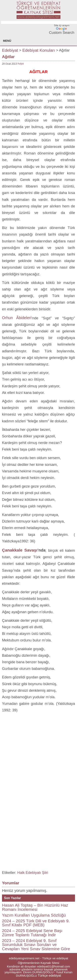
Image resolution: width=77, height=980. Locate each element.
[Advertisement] (38, 754)
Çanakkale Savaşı (20, 550)
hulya (21, 64)
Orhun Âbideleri (17, 318)
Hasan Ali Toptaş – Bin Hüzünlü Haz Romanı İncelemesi (35, 907)
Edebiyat (10, 50)
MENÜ (7, 41)
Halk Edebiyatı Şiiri (33, 873)
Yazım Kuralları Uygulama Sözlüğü (34, 915)
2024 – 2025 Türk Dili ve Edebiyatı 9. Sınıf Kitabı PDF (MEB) (36, 923)
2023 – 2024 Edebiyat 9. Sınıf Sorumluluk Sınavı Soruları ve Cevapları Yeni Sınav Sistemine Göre (36, 945)
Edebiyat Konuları (39, 50)
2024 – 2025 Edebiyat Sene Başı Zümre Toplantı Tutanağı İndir (32, 933)
